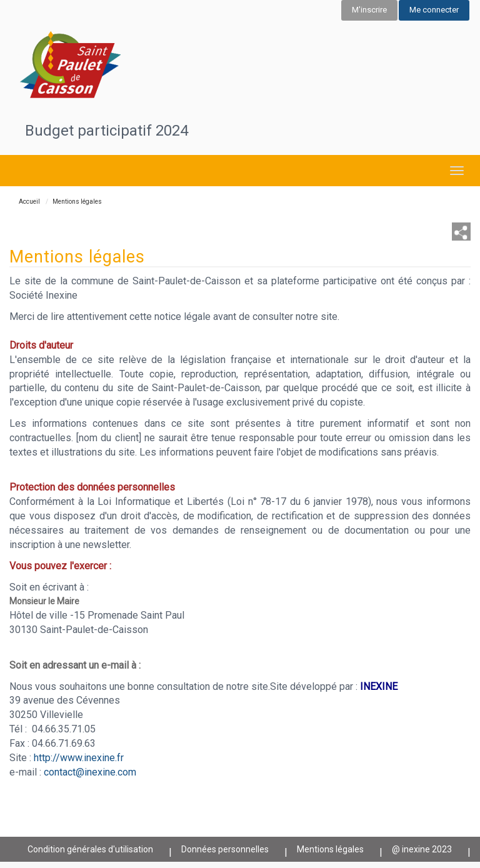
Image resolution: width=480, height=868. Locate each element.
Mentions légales (330, 849)
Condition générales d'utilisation (90, 849)
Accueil (29, 202)
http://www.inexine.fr (79, 758)
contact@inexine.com (90, 772)
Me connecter (434, 10)
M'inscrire (369, 10)
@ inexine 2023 (422, 849)
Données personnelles (225, 849)
